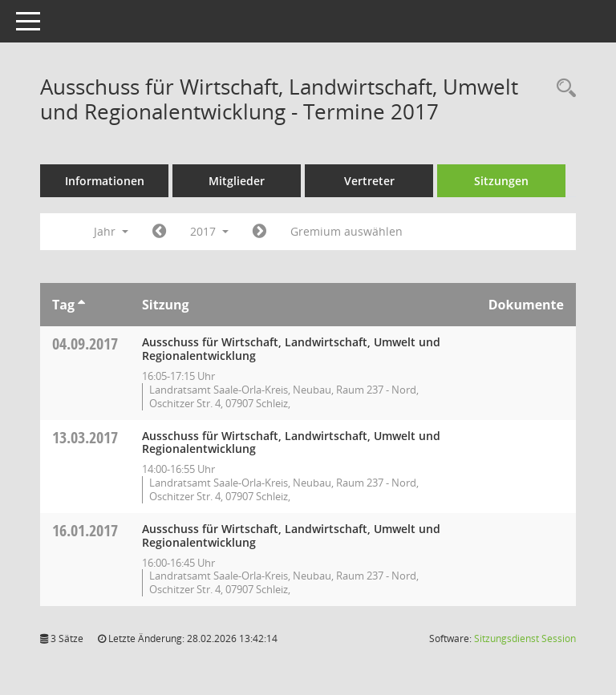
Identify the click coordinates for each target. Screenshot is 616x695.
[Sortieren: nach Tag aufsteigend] (81, 305)
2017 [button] (209, 231)
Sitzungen (501, 181)
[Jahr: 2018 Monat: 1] (259, 232)
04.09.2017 (85, 343)
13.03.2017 (85, 437)
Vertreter (369, 181)
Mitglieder (237, 181)
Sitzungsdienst (525, 638)
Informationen (105, 181)
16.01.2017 (85, 530)
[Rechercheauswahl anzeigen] (562, 89)
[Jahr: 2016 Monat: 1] (159, 232)
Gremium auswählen (346, 231)
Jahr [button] (111, 231)
